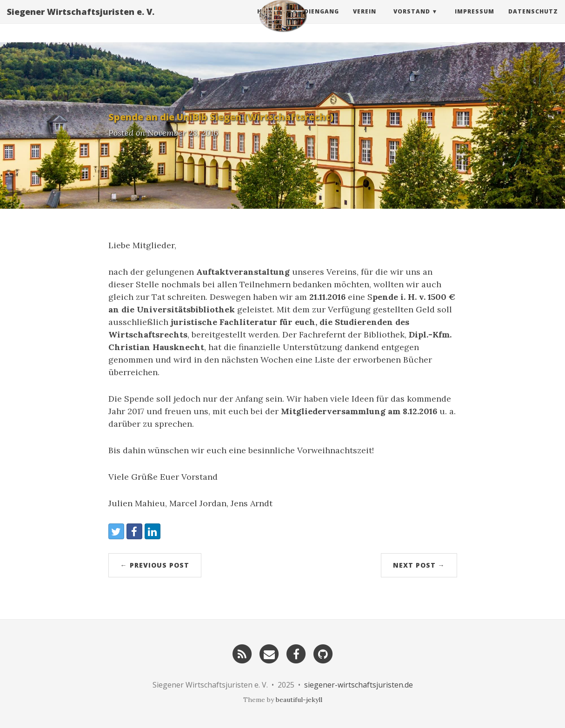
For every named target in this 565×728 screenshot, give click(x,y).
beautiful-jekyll (299, 700)
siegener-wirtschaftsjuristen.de (359, 685)
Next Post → (419, 565)
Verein (365, 21)
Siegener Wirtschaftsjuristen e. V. (81, 21)
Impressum (475, 21)
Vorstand (412, 21)
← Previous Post (155, 565)
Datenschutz (533, 21)
